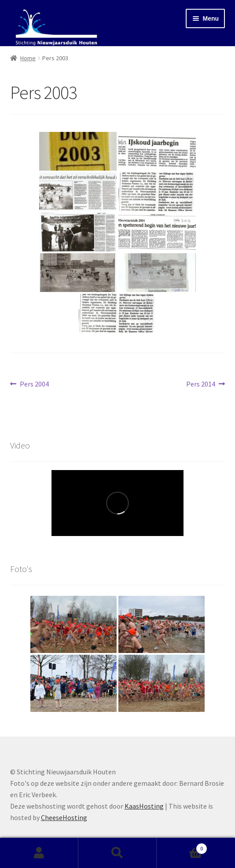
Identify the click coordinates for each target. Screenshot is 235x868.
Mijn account (39, 853)
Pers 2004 (34, 384)
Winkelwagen (182, 847)
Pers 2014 (201, 384)
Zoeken (117, 853)
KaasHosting (144, 806)
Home (28, 58)
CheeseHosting (64, 817)
